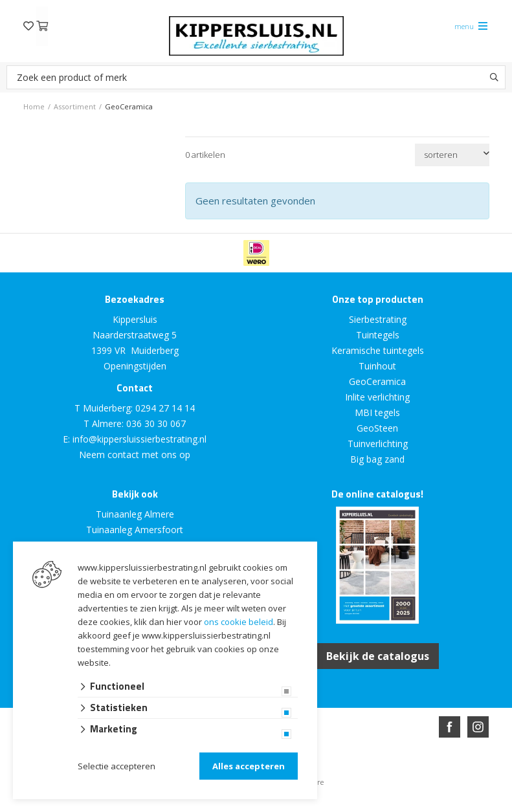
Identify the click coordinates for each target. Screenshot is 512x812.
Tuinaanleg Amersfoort (135, 530)
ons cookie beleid (239, 622)
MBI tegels (377, 412)
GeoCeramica (377, 381)
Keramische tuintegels (378, 350)
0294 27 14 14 (165, 408)
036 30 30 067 (156, 423)
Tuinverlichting (378, 444)
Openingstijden (135, 366)
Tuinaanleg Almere (135, 514)
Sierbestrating (378, 319)
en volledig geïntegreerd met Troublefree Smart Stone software (307, 807)
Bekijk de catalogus (378, 656)
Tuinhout (377, 366)
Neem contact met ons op (135, 455)
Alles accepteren (249, 766)
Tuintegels (378, 335)
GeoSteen (377, 428)
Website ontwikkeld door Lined (157, 807)
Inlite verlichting (377, 397)
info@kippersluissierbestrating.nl (139, 439)
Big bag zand (377, 459)
